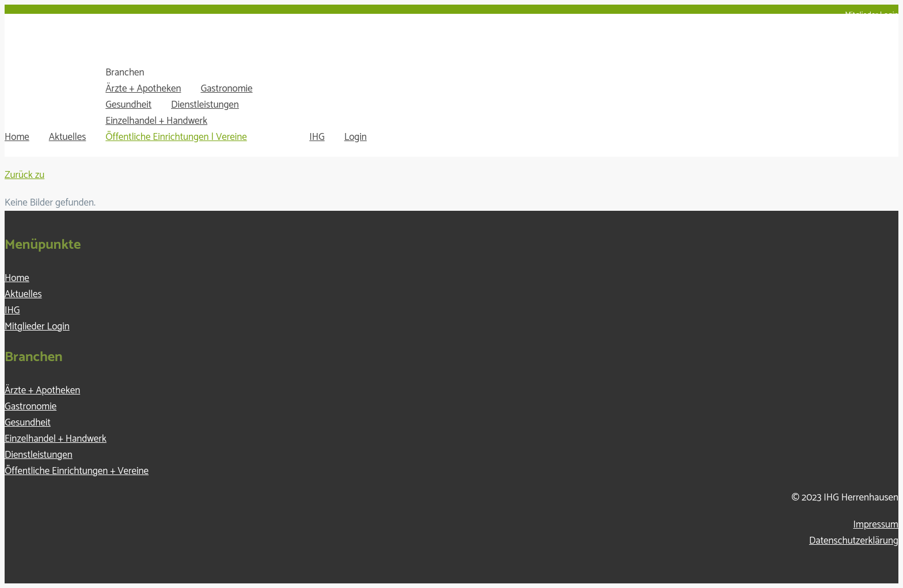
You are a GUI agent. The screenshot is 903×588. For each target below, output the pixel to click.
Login (356, 137)
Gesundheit (128, 105)
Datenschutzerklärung (854, 541)
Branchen (125, 73)
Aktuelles (68, 137)
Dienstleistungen (205, 105)
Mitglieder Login (872, 15)
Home (17, 137)
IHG (317, 137)
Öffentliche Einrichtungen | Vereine (176, 137)
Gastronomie (226, 89)
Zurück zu (24, 175)
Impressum (876, 525)
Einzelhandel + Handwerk (156, 121)
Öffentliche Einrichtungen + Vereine (77, 471)
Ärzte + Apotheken (143, 89)
